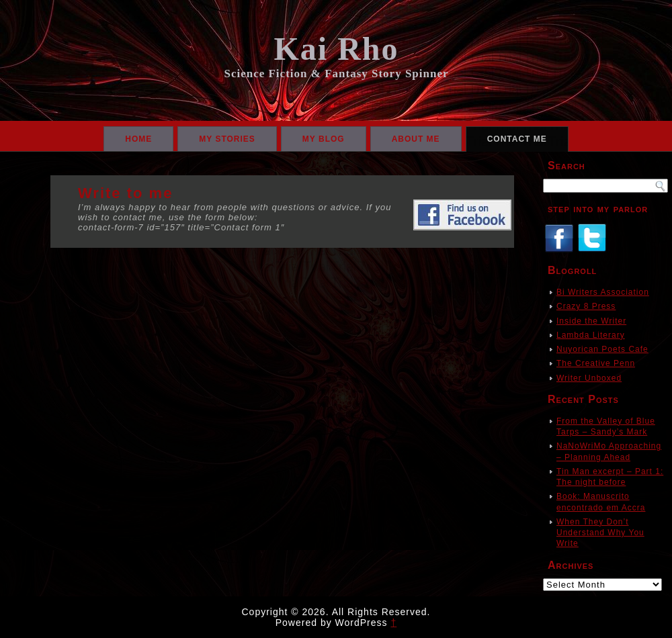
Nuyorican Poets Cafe (602, 349)
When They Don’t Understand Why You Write (600, 533)
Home (138, 139)
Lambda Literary (591, 335)
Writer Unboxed (589, 378)
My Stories (227, 139)
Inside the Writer (591, 321)
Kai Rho (336, 49)
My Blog (324, 139)
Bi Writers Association (603, 292)
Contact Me (517, 139)
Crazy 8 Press (586, 306)
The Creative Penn (596, 363)
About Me (416, 139)
